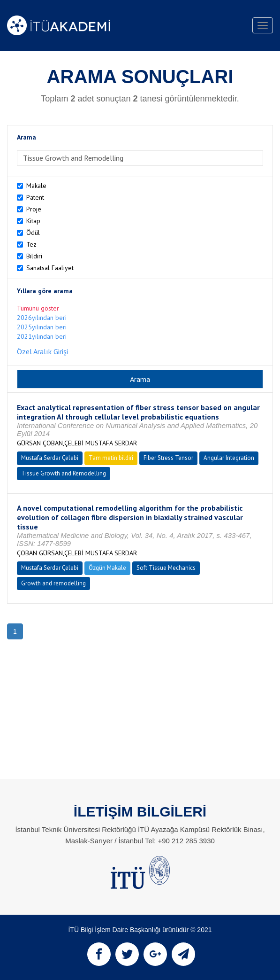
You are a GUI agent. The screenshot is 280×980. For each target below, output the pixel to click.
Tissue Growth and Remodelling (64, 473)
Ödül (33, 233)
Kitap (33, 221)
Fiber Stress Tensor (168, 458)
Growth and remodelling (53, 583)
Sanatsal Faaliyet (50, 268)
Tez (31, 244)
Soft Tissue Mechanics (166, 568)
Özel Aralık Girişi (42, 351)
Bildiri (34, 256)
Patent (35, 197)
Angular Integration (229, 458)
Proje (34, 209)
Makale (36, 186)
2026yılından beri (42, 318)
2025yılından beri (42, 327)
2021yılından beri (42, 336)
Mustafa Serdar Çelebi (50, 458)
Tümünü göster (38, 308)
